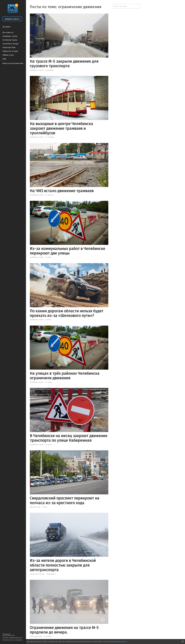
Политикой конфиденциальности (115, 642)
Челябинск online (10, 36)
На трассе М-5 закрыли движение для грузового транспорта (64, 64)
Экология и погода (11, 44)
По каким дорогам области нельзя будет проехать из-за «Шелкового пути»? (67, 313)
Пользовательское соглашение (12, 640)
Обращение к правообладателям (9, 635)
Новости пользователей (13, 63)
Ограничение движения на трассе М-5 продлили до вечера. (64, 630)
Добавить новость (12, 19)
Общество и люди (10, 51)
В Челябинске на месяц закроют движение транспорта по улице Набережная (69, 438)
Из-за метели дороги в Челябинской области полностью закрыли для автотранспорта (63, 565)
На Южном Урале (10, 40)
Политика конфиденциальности (12, 638)
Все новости (8, 33)
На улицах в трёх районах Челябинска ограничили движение (65, 376)
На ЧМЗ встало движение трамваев (62, 191)
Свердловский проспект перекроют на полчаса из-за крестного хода (65, 500)
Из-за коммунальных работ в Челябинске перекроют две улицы (68, 251)
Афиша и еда (8, 55)
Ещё (4, 59)
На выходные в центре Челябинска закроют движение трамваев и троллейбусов (61, 128)
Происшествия (9, 47)
